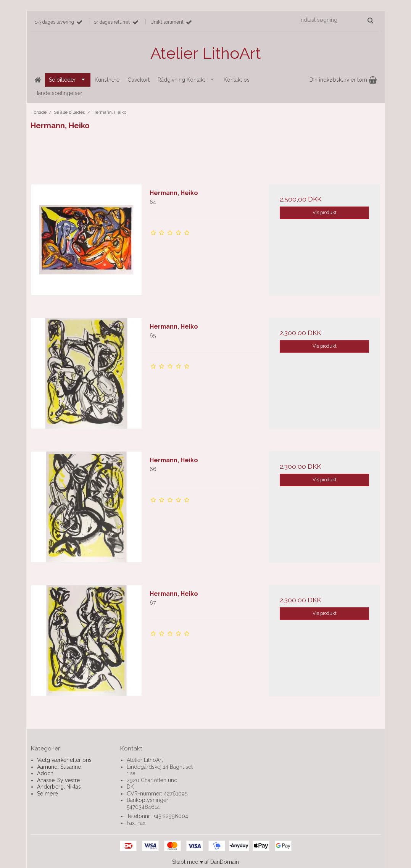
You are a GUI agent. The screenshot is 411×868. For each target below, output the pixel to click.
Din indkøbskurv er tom (343, 80)
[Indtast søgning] (336, 20)
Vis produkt (325, 212)
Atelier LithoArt (206, 53)
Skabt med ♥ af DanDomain (205, 862)
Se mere (47, 794)
